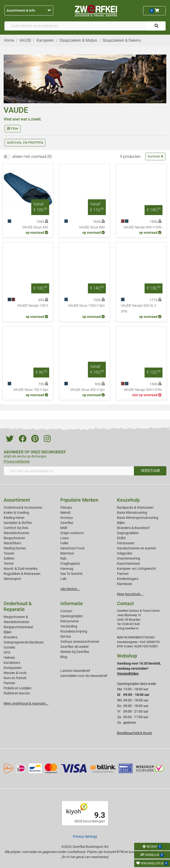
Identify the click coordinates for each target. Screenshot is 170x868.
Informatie (72, 603)
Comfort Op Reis (16, 528)
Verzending (69, 626)
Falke (64, 543)
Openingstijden (72, 616)
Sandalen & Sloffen (18, 523)
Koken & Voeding (16, 513)
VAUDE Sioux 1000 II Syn (86, 306)
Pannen (9, 683)
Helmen (9, 658)
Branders (11, 637)
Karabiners (12, 663)
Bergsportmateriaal (18, 627)
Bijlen (121, 523)
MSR (64, 528)
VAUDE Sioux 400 (35, 227)
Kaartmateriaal (128, 563)
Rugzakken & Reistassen (22, 574)
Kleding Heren (14, 518)
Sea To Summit (71, 574)
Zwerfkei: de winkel (74, 647)
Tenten (9, 563)
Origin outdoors (72, 533)
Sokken (9, 558)
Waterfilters (12, 543)
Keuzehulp (128, 500)
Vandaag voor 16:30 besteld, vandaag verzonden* (139, 668)
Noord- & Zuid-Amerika (21, 569)
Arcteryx (67, 518)
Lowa (65, 538)
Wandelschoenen (16, 533)
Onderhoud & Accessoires (23, 507)
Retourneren (70, 621)
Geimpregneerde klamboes (24, 642)
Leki (63, 579)
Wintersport (12, 579)
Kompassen (13, 668)
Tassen (9, 553)
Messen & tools (15, 673)
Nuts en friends (15, 678)
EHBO (121, 538)
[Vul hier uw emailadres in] (69, 471)
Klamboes (124, 584)
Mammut (67, 553)
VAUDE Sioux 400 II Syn (87, 390)
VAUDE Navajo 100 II (33, 306)
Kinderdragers (128, 579)
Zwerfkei (67, 523)
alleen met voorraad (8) (32, 157)
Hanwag (67, 569)
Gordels (9, 647)
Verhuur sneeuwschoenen (80, 642)
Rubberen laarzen (17, 693)
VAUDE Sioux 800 (92, 227)
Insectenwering (128, 558)
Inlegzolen (125, 553)
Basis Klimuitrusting (132, 513)
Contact (66, 611)
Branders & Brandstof (133, 528)
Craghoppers (70, 563)
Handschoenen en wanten (137, 548)
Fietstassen (126, 543)
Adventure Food (72, 548)
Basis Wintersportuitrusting (138, 518)
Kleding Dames (15, 548)
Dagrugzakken (128, 533)
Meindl (65, 513)
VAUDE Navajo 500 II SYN (143, 390)
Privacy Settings (85, 836)
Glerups (66, 507)
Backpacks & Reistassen (135, 507)
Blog (64, 657)
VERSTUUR (150, 471)
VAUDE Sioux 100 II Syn (31, 390)
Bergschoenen (14, 538)
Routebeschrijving (74, 631)
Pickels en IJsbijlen (18, 688)
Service (66, 636)
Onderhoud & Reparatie (18, 606)
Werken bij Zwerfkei (75, 652)
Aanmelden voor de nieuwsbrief (84, 676)
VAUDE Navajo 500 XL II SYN (139, 309)
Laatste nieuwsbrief (75, 671)
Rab (63, 558)
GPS (7, 652)
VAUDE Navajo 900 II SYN (143, 227)
